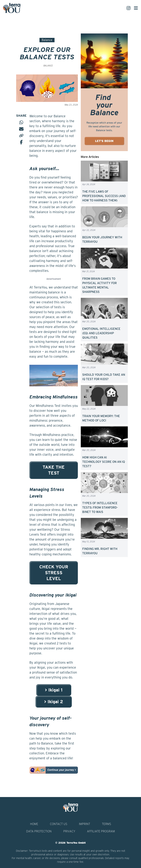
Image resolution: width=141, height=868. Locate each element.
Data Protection (39, 831)
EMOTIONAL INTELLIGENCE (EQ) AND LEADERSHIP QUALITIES (101, 333)
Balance (47, 40)
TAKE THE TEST (54, 470)
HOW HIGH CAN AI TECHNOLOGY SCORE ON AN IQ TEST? (104, 462)
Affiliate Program (101, 831)
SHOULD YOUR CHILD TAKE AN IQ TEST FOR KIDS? (104, 377)
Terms (106, 824)
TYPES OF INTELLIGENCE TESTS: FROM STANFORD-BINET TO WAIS (100, 508)
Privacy (69, 831)
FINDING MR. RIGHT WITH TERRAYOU (100, 551)
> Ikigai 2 (54, 702)
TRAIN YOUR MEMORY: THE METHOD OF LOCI (101, 418)
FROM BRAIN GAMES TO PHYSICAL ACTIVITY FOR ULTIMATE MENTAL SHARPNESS (100, 285)
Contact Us (59, 824)
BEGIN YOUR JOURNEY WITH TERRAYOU (102, 240)
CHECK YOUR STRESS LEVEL (54, 573)
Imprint (85, 824)
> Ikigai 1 (54, 690)
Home (34, 824)
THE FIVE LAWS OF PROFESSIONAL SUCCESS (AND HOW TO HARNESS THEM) (104, 196)
